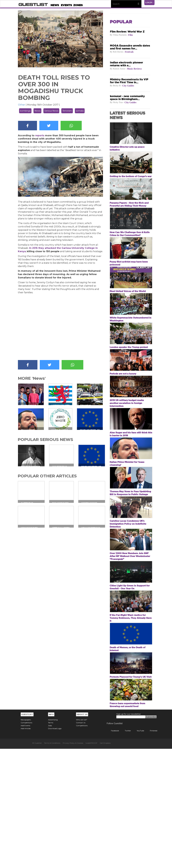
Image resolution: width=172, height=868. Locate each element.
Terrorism (67, 111)
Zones (78, 5)
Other (22, 105)
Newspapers (26, 839)
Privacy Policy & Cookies (73, 862)
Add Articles (26, 848)
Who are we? (82, 839)
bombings (25, 111)
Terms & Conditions (52, 862)
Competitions (26, 842)
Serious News (51, 111)
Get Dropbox (105, 862)
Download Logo (55, 848)
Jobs (50, 845)
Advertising (53, 839)
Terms (51, 842)
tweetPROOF (91, 862)
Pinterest (151, 850)
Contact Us (81, 842)
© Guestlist (37, 862)
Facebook (113, 850)
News (55, 5)
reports (40, 135)
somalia (80, 111)
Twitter (126, 850)
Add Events (25, 845)
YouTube (138, 850)
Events (66, 5)
